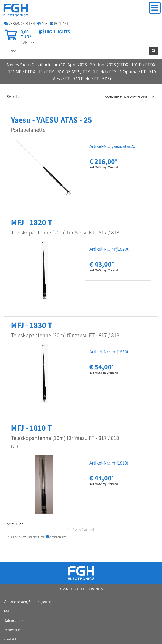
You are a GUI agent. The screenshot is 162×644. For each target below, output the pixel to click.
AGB (42, 24)
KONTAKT (59, 24)
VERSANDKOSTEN (19, 24)
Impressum (12, 630)
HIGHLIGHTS (57, 32)
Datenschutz (14, 620)
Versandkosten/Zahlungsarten (28, 602)
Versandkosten (56, 537)
